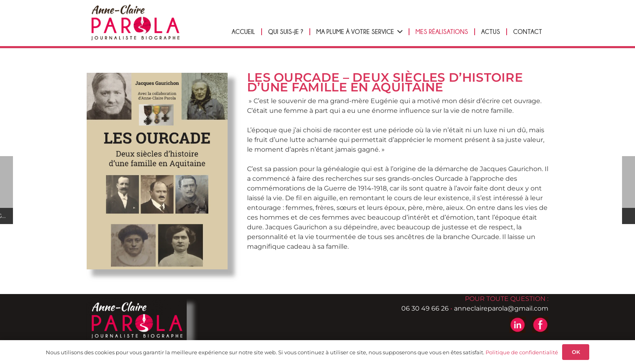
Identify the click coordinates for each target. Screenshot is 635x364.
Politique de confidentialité (522, 352)
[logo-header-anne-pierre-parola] (137, 22)
